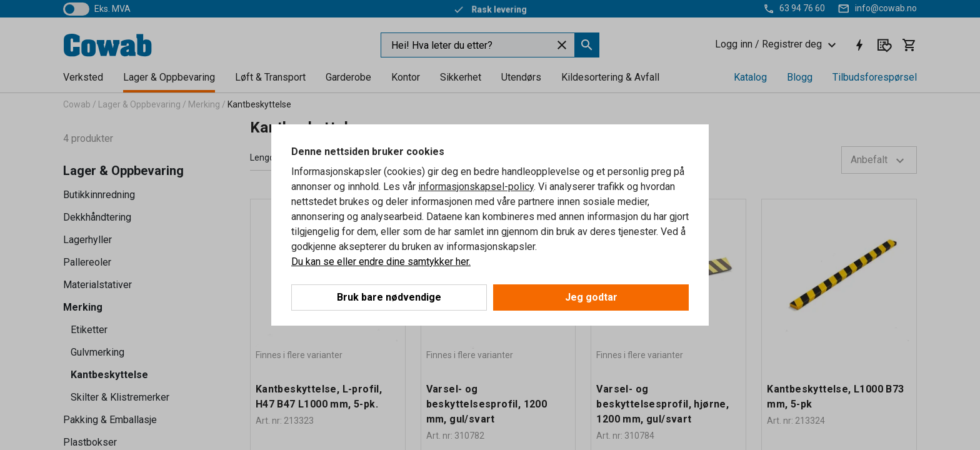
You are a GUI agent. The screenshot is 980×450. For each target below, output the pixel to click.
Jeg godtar (591, 297)
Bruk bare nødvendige (389, 297)
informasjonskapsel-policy (476, 187)
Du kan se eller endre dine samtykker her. (381, 262)
